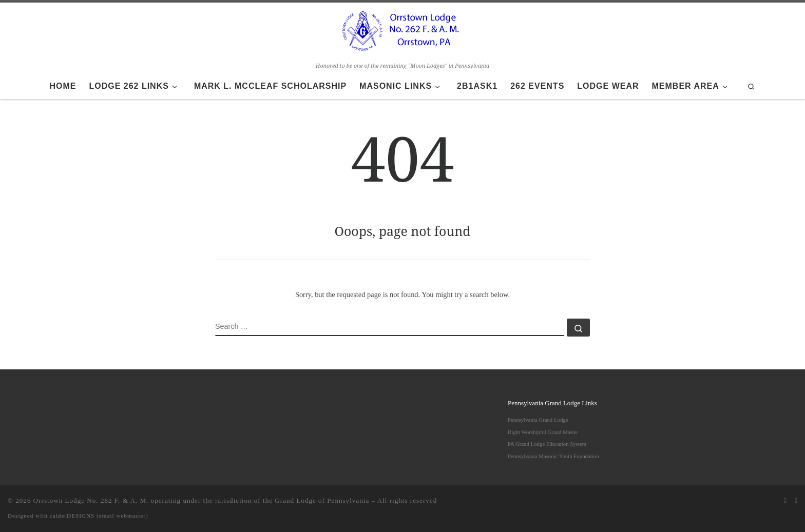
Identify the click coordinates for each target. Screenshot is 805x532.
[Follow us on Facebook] (796, 501)
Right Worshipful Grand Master (543, 432)
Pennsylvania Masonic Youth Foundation (553, 456)
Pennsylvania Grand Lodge (538, 420)
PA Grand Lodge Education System (547, 444)
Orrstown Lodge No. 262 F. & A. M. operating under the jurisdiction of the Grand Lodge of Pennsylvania (201, 500)
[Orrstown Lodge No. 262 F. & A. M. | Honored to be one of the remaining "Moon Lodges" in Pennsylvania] (402, 31)
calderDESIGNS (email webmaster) (99, 516)
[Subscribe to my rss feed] (785, 501)
